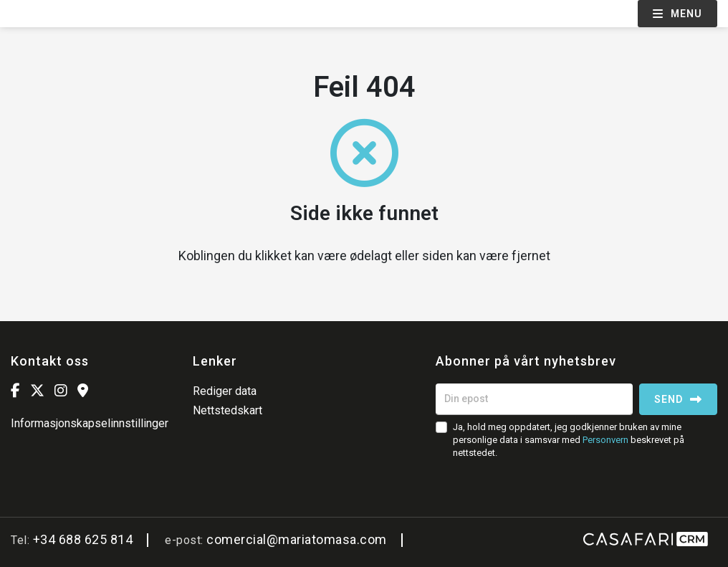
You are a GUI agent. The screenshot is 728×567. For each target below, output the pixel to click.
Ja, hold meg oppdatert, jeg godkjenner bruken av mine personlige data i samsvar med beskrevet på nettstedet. (569, 440)
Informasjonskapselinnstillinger (90, 423)
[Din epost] (534, 399)
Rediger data (225, 391)
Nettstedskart (227, 410)
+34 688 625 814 (83, 539)
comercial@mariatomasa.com (297, 539)
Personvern (605, 440)
